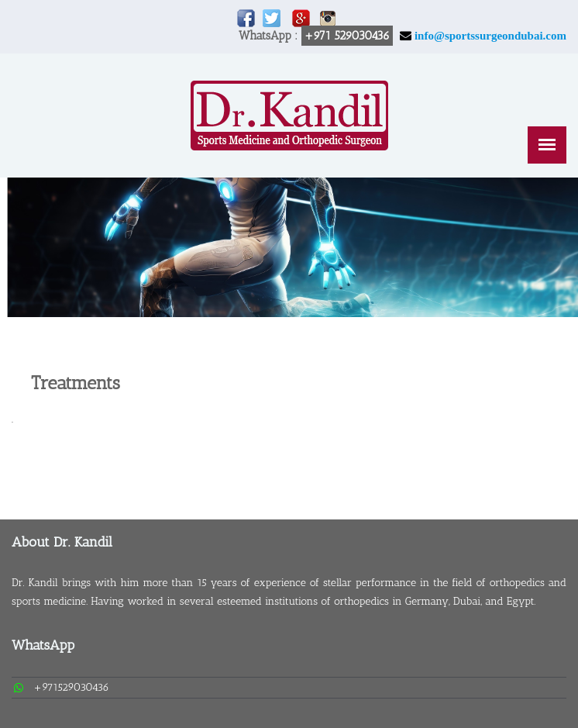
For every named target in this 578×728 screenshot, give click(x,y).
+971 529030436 (347, 36)
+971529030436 (71, 687)
